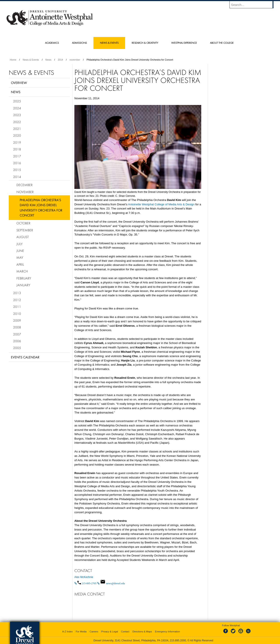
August (23, 237)
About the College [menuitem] (222, 43)
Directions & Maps (142, 632)
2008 (17, 327)
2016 (17, 163)
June (20, 251)
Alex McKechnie (84, 577)
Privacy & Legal (110, 632)
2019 (17, 142)
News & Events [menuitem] (109, 43)
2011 (17, 307)
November (25, 192)
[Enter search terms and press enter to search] (254, 5)
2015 (17, 170)
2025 (17, 101)
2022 (17, 122)
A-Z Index (67, 632)
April (20, 264)
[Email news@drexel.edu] (111, 583)
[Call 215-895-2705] (86, 583)
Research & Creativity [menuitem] (145, 43)
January (23, 285)
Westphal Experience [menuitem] (184, 43)
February (24, 278)
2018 (17, 149)
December (24, 185)
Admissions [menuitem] (79, 43)
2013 (17, 293)
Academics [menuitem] (52, 43)
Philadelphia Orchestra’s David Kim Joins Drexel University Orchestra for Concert (41, 208)
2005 (17, 348)
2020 (17, 135)
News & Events (31, 60)
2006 (17, 341)
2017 (17, 156)
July (19, 244)
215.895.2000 (178, 641)
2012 (17, 300)
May (20, 257)
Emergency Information (168, 632)
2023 (17, 115)
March (22, 271)
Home (13, 60)
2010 (17, 314)
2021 (17, 129)
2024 (17, 108)
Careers (94, 632)
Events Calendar (25, 357)
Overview (19, 83)
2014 (60, 60)
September (25, 230)
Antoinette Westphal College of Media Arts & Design (161, 204)
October (23, 223)
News (48, 60)
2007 (17, 334)
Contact (125, 632)
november (75, 60)
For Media (81, 632)
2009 (17, 320)
